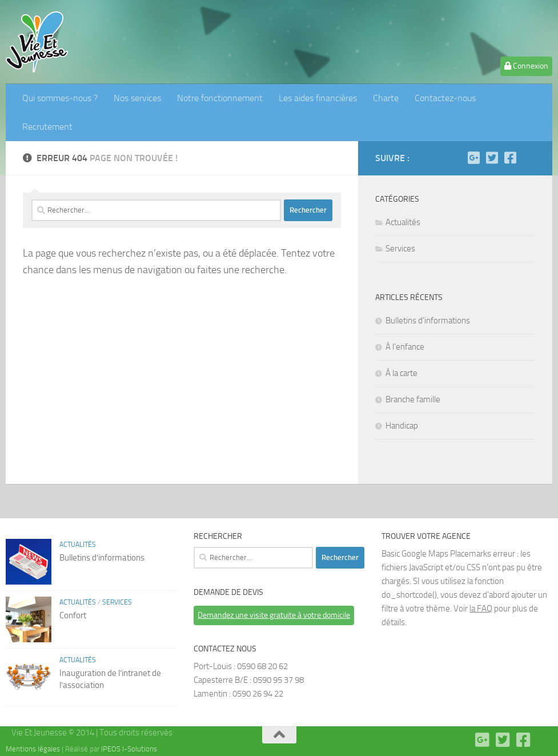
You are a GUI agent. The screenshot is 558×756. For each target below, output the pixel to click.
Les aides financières (318, 98)
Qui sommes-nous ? (60, 98)
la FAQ (481, 609)
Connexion (526, 66)
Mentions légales (33, 749)
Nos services (137, 98)
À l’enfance (405, 347)
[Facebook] (510, 158)
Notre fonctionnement (220, 98)
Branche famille (413, 399)
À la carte (402, 373)
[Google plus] (473, 158)
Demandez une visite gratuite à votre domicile (274, 615)
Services (400, 249)
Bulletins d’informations (428, 321)
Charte (386, 98)
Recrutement (47, 127)
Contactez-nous (445, 98)
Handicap (402, 426)
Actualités (403, 222)
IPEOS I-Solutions (129, 749)
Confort (73, 615)
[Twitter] (492, 158)
